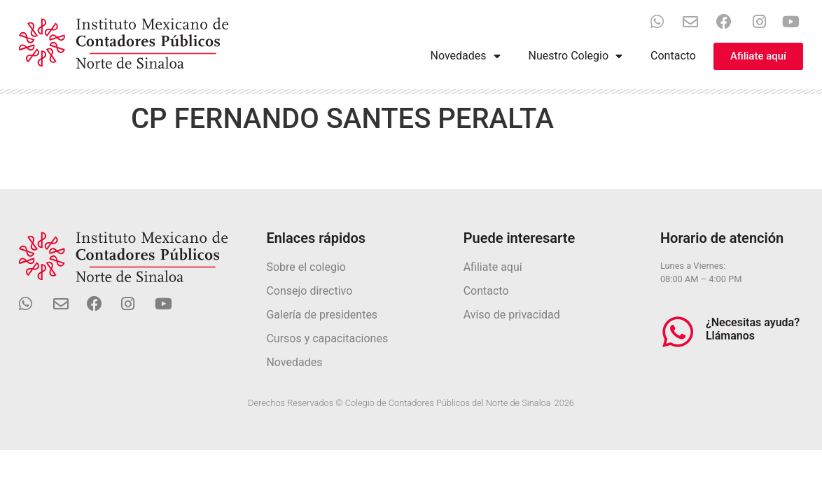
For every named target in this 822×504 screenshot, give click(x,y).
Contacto (673, 56)
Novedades (466, 56)
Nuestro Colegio (576, 56)
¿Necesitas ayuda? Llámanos (753, 329)
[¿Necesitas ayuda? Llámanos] (678, 332)
